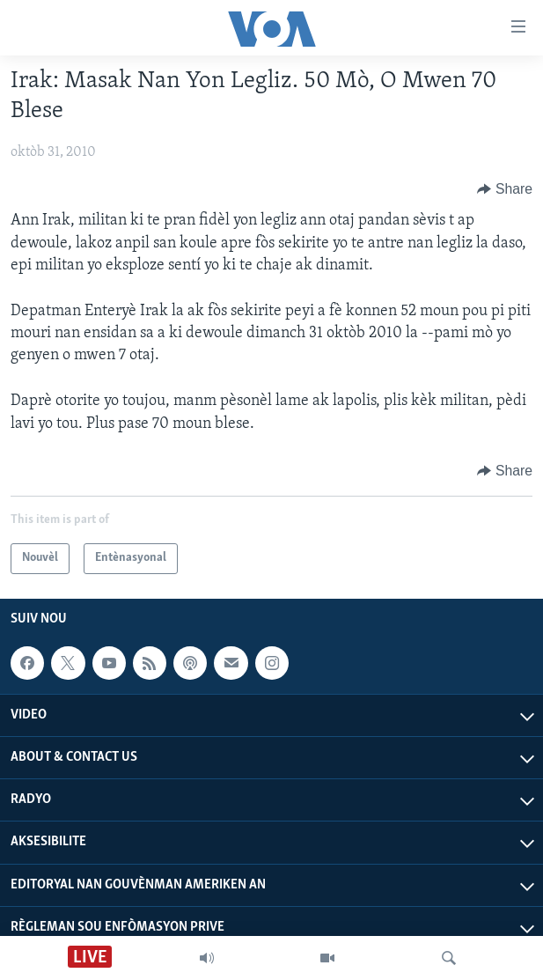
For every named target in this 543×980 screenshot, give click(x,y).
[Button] (505, 189)
